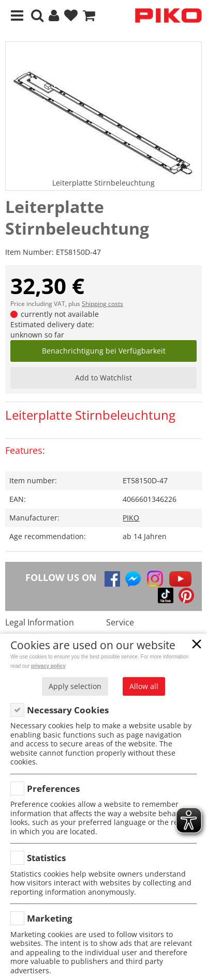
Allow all (144, 686)
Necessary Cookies (68, 710)
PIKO (131, 518)
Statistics (46, 858)
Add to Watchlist (103, 378)
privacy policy (48, 666)
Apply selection (75, 686)
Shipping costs (102, 304)
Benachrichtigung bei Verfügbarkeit (104, 351)
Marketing (50, 918)
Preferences (53, 788)
